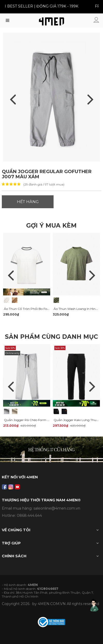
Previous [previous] (11, 275)
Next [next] (92, 275)
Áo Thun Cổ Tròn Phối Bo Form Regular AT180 (39, 309)
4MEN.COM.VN (52, 604)
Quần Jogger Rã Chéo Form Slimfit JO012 (36, 420)
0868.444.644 (29, 516)
